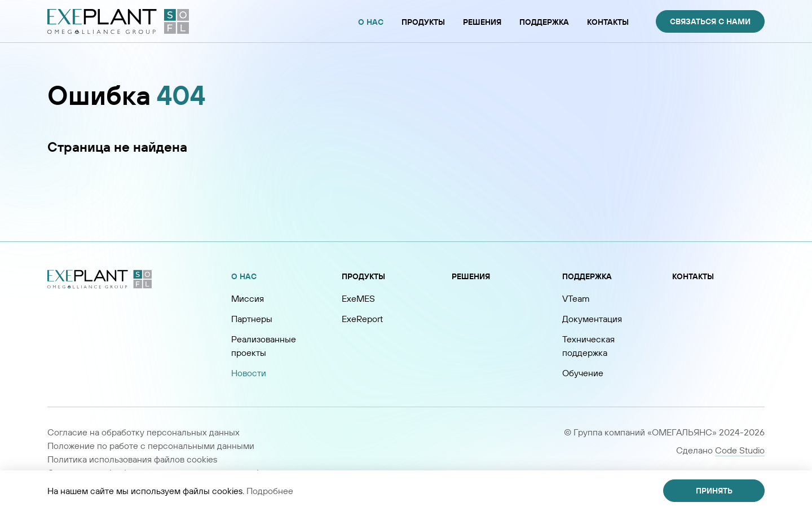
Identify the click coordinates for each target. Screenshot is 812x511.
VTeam (576, 298)
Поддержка (587, 276)
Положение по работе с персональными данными (151, 446)
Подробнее (270, 491)
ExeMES (358, 298)
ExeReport (362, 319)
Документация (592, 319)
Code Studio (740, 450)
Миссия (248, 298)
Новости (249, 373)
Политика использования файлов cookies (132, 459)
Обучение (583, 373)
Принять (714, 491)
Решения (471, 276)
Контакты (693, 276)
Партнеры (252, 319)
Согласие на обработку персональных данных (144, 432)
